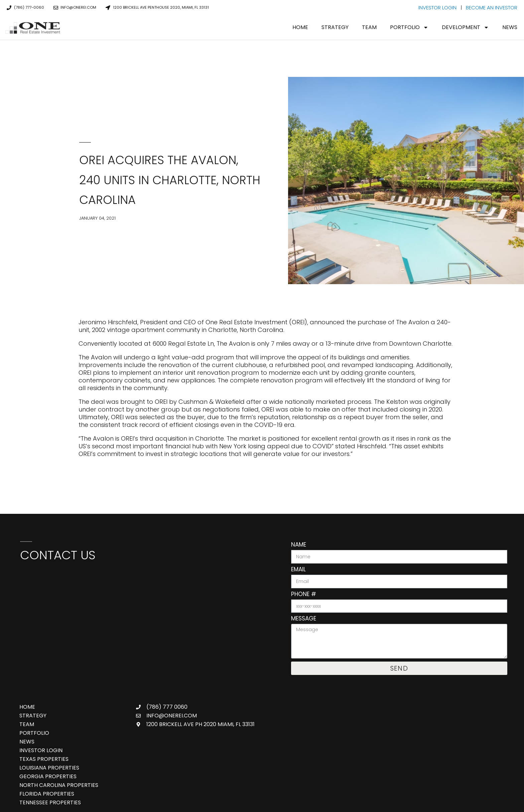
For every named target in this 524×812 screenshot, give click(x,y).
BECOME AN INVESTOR (492, 8)
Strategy (335, 27)
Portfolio (409, 27)
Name (299, 545)
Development (465, 27)
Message (304, 619)
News (510, 27)
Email (298, 570)
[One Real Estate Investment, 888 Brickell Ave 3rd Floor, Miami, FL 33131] (146, 618)
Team (369, 27)
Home (300, 27)
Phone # (304, 595)
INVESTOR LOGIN (437, 8)
